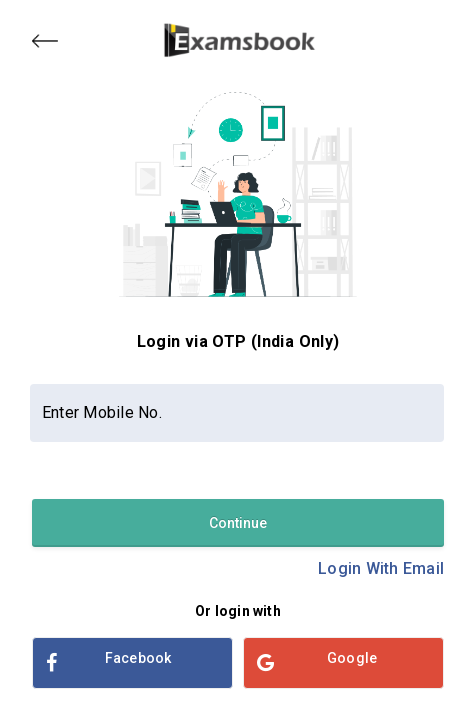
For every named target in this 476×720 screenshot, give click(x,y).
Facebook (108, 663)
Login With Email (381, 568)
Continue (238, 523)
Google (317, 663)
